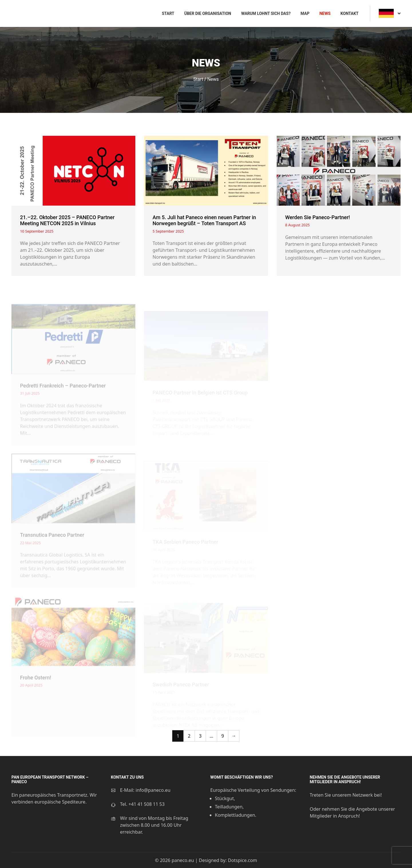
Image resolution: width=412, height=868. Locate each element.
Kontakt (349, 13)
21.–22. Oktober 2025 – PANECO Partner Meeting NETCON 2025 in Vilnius (67, 220)
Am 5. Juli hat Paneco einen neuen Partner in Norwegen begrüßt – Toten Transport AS (204, 220)
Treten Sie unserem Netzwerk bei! (346, 795)
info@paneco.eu (153, 790)
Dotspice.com (242, 860)
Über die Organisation (208, 13)
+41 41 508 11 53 (146, 804)
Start (168, 13)
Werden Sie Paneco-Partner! (318, 217)
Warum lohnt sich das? (266, 13)
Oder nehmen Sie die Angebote (344, 809)
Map (305, 13)
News (325, 13)
